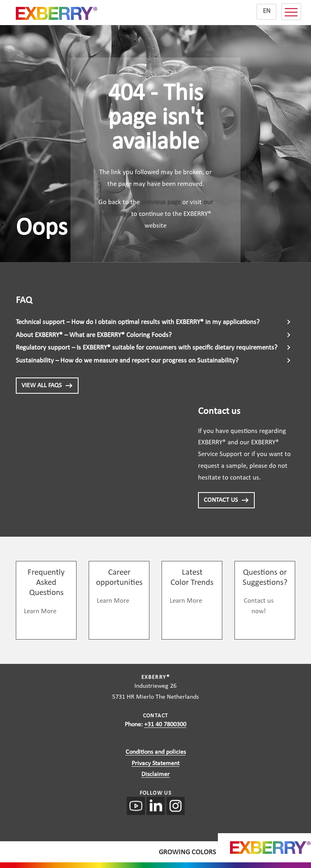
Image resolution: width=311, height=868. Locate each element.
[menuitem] (266, 12)
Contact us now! (259, 606)
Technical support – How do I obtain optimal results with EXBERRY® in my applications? (138, 322)
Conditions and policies (156, 752)
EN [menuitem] (267, 11)
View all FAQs (47, 386)
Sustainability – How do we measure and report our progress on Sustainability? (127, 361)
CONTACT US (226, 500)
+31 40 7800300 (165, 725)
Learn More (40, 611)
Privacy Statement (155, 763)
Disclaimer (155, 774)
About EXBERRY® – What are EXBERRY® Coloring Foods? (94, 335)
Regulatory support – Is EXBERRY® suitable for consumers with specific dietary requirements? (147, 348)
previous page (161, 202)
